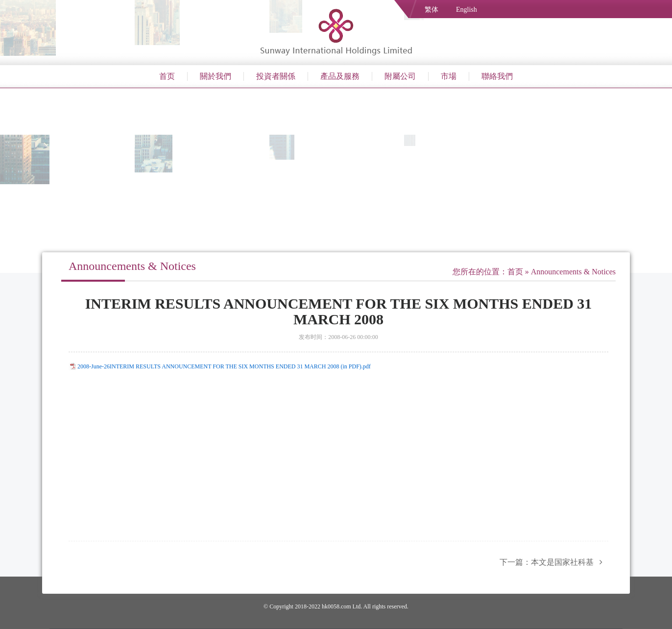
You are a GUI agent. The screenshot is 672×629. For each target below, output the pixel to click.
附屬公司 (400, 76)
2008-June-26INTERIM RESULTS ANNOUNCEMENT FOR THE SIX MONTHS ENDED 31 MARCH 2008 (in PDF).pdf (224, 366)
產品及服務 (340, 76)
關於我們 (216, 76)
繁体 (432, 10)
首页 (167, 76)
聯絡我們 (497, 76)
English (467, 10)
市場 (449, 76)
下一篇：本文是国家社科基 (554, 562)
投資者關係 (276, 76)
